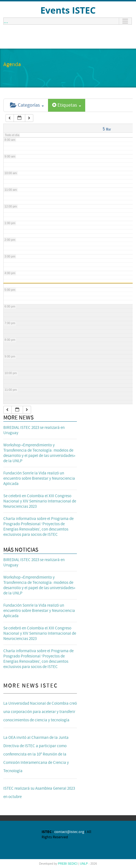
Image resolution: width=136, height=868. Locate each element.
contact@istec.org (69, 832)
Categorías (27, 105)
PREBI (63, 864)
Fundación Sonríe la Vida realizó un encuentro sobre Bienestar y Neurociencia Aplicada (39, 478)
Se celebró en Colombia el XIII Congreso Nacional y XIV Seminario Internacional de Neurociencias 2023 (40, 501)
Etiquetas (67, 105)
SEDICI (73, 864)
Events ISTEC (68, 10)
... (6, 21)
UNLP (84, 864)
